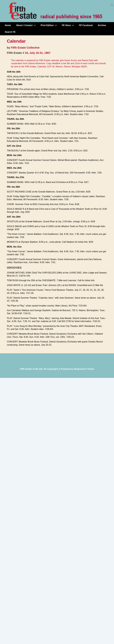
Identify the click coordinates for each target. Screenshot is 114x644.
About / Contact (26, 25)
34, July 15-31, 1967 (38, 53)
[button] (112, 5)
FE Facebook (86, 25)
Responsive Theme (84, 369)
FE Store (68, 25)
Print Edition (49, 25)
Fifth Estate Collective (25, 48)
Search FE (10, 32)
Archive (102, 25)
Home (8, 25)
